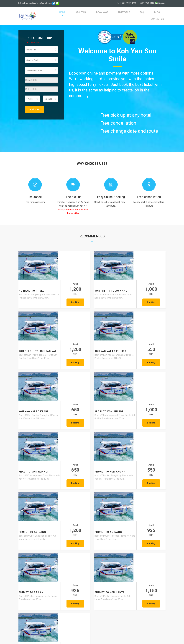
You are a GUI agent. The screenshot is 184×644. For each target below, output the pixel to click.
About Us (73, 14)
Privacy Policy (133, 634)
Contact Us (158, 14)
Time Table (112, 14)
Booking (79, 274)
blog (140, 14)
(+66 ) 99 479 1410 (128, 3)
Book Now (92, 14)
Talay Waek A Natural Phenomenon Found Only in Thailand (39, 589)
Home (57, 14)
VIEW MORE (54, 613)
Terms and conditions (111, 634)
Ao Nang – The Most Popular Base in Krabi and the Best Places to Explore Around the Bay (91, 591)
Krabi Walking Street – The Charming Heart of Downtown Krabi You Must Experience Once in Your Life (142, 591)
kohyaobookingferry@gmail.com (35, 3)
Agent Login (150, 634)
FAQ (128, 14)
